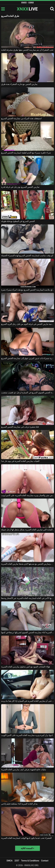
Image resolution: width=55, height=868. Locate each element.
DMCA (10, 861)
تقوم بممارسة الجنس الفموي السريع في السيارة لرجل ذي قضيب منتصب (28, 393)
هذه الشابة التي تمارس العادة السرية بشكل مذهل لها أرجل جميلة (28, 530)
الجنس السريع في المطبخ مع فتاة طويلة (18, 221)
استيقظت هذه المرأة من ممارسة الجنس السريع (21, 118)
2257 (17, 861)
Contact (45, 861)
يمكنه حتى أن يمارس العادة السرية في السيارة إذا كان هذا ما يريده (28, 701)
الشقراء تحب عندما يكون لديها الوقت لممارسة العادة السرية (26, 838)
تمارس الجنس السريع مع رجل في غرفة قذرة (20, 187)
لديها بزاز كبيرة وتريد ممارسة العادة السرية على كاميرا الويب (27, 735)
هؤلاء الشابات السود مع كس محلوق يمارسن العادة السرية (26, 667)
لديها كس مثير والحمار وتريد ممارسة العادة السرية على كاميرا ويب (28, 495)
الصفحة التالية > (27, 848)
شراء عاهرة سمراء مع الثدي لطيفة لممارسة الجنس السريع (26, 153)
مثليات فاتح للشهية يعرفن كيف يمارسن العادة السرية (24, 769)
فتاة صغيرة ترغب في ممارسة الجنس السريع (20, 427)
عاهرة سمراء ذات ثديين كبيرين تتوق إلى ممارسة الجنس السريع (28, 358)
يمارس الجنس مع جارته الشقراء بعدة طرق (19, 84)
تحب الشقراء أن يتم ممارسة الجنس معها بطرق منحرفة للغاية (27, 50)
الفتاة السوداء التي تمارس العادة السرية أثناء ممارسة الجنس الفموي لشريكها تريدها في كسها (28, 632)
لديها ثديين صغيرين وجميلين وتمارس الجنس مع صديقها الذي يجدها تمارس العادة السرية (28, 564)
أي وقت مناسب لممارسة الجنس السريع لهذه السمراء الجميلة (27, 255)
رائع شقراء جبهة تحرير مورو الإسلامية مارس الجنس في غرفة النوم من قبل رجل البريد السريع (28, 324)
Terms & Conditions (30, 861)
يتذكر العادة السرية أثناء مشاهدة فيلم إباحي (19, 804)
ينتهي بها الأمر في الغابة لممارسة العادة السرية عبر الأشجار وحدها (28, 598)
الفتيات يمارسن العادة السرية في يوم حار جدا (20, 461)
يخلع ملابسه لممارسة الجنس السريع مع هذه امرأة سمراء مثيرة (28, 290)
